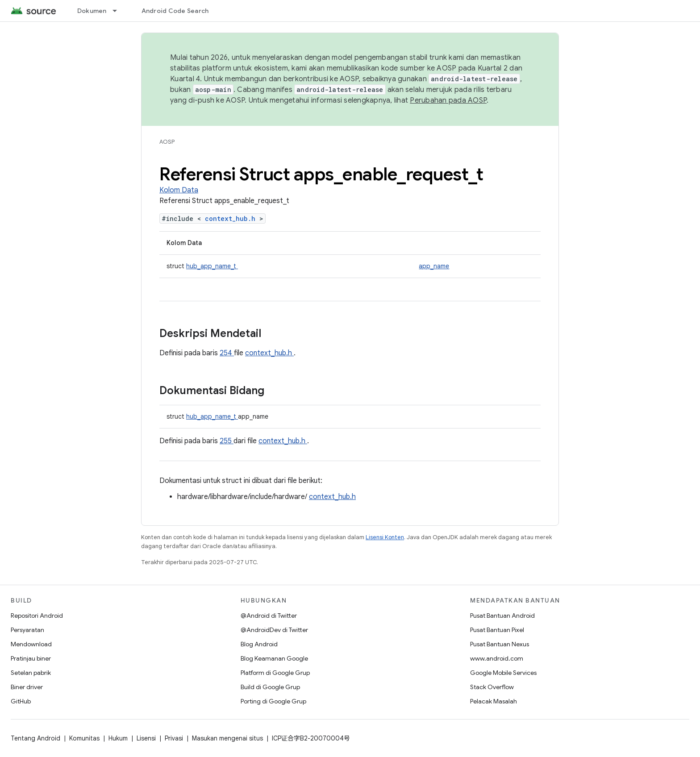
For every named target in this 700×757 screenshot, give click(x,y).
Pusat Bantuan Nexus (500, 644)
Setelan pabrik (31, 673)
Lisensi (146, 738)
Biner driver (27, 687)
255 (227, 441)
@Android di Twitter (269, 616)
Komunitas (84, 738)
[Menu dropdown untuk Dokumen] (119, 11)
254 (227, 353)
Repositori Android (37, 616)
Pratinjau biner (31, 658)
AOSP (167, 142)
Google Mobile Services (503, 673)
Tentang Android (35, 738)
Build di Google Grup (270, 687)
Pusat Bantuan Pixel (497, 630)
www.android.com (497, 658)
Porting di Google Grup (273, 701)
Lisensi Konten (385, 537)
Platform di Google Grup (275, 673)
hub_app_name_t (212, 266)
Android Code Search (175, 11)
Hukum (118, 738)
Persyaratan (27, 630)
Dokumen (92, 11)
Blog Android (259, 644)
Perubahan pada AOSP (448, 100)
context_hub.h (232, 218)
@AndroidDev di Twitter (274, 630)
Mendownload (31, 644)
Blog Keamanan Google (274, 658)
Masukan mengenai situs (227, 738)
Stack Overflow (492, 687)
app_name (434, 266)
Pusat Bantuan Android (502, 616)
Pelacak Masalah (494, 701)
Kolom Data (179, 190)
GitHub (21, 701)
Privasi (174, 738)
